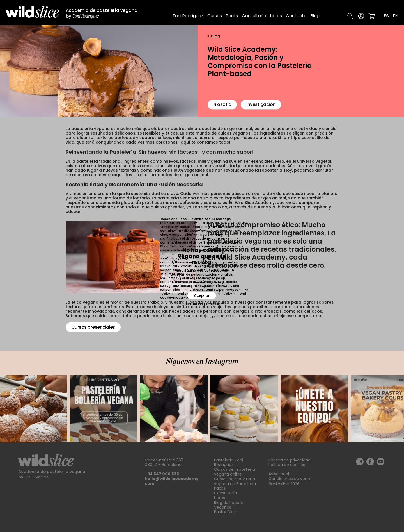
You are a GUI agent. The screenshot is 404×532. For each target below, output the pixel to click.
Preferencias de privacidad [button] (202, 304)
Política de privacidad (290, 460)
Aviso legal (279, 474)
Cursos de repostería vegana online (235, 472)
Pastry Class (226, 512)
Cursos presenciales (93, 327)
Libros (276, 16)
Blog (315, 16)
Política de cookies (287, 465)
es (386, 16)
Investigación (261, 108)
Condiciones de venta (290, 479)
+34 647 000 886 (162, 474)
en (396, 16)
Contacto (296, 16)
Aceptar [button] (202, 295)
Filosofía (222, 108)
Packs (232, 16)
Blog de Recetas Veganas (230, 505)
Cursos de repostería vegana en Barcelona (235, 481)
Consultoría (254, 16)
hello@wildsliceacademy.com (172, 481)
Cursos (215, 16)
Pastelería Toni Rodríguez (229, 462)
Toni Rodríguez (188, 16)
